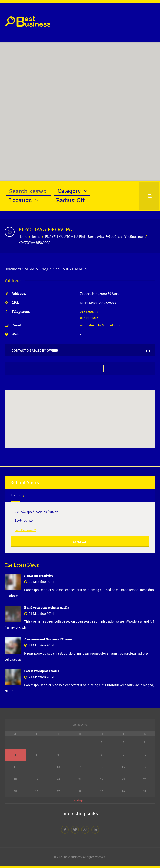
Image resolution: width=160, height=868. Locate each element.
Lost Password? (25, 530)
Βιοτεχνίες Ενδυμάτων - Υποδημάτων (116, 236)
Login (15, 495)
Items (36, 236)
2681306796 (89, 312)
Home (23, 236)
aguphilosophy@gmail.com (100, 325)
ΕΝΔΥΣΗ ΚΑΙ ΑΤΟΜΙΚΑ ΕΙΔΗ (66, 236)
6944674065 (89, 318)
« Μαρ (79, 800)
